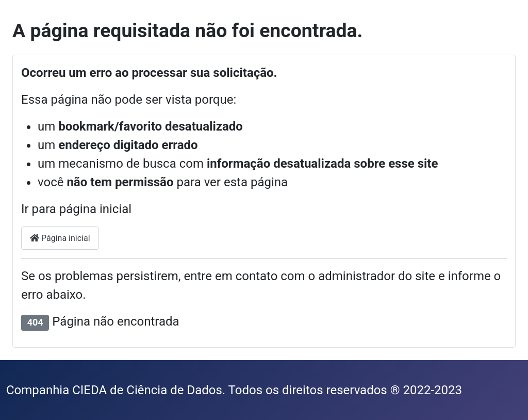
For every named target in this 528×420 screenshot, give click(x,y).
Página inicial (60, 238)
